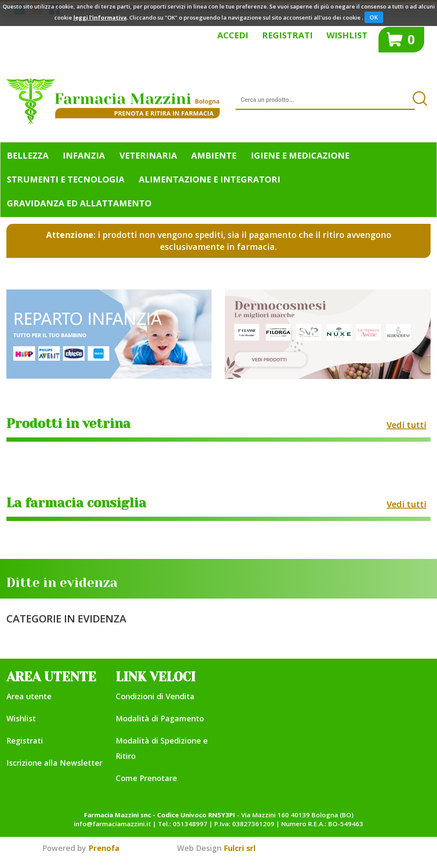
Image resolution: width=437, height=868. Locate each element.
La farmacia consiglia (76, 503)
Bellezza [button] (28, 155)
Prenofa (104, 848)
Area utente (29, 696)
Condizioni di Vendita (155, 696)
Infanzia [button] (84, 155)
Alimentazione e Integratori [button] (210, 179)
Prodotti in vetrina (68, 424)
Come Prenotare (146, 778)
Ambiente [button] (214, 155)
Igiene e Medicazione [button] (300, 155)
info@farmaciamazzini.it (112, 824)
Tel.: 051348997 (183, 824)
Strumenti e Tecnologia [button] (66, 179)
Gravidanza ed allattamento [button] (79, 203)
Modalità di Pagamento (160, 718)
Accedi (233, 35)
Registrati (287, 35)
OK (374, 17)
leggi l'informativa (100, 17)
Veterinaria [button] (148, 155)
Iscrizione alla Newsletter (54, 763)
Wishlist (347, 35)
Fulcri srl (240, 848)
